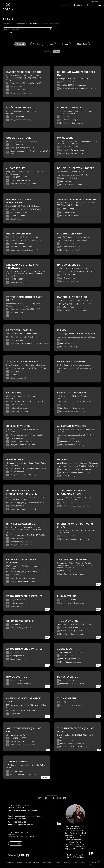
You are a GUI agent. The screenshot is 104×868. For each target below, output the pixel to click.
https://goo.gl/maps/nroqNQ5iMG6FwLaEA (75, 304)
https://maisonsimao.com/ (20, 120)
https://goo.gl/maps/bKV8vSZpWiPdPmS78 (24, 209)
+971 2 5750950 (67, 439)
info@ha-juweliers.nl (69, 278)
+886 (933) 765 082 (18, 625)
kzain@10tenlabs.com (19, 283)
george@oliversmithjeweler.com (23, 578)
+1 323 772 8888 (67, 405)
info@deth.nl (15, 375)
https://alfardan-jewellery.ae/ (72, 445)
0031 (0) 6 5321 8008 (18, 653)
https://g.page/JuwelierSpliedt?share (72, 241)
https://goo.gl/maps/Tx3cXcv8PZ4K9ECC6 (24, 711)
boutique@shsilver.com (70, 213)
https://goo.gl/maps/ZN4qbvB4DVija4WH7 (24, 83)
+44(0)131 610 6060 (18, 738)
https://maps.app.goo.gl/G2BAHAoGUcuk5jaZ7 (77, 402)
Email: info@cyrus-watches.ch (20, 825)
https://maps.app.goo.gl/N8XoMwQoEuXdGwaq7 (77, 466)
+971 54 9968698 (17, 472)
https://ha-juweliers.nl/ (70, 281)
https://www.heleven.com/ (71, 185)
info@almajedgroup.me (70, 120)
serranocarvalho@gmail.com (72, 603)
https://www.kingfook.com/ (21, 93)
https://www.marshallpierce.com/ (74, 310)
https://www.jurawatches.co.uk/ (23, 184)
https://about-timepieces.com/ (22, 745)
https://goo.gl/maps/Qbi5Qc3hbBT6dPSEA (24, 241)
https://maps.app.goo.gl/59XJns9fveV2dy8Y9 (76, 435)
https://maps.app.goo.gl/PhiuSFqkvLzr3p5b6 (25, 435)
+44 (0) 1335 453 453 (18, 177)
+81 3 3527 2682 (16, 772)
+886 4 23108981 (17, 539)
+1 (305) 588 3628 (17, 714)
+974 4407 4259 (67, 117)
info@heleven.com (68, 182)
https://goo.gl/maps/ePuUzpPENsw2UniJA (74, 175)
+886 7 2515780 (67, 536)
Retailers (78, 5)
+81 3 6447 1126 (16, 313)
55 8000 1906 (66, 571)
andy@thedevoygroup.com (72, 631)
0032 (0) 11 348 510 (69, 178)
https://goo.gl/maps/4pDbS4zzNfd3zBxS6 (23, 337)
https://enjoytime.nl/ (18, 659)
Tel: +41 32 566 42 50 (17, 822)
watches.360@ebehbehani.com (73, 85)
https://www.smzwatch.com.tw (22, 545)
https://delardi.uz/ (68, 476)
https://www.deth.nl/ (18, 378)
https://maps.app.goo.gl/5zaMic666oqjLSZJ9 (76, 368)
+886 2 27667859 (17, 506)
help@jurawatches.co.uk (20, 181)
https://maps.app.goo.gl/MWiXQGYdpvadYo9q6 (26, 368)
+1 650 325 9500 (67, 209)
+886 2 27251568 (67, 503)
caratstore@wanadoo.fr (19, 408)
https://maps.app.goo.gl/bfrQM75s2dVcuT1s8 (25, 572)
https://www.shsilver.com (71, 216)
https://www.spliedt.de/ (70, 250)
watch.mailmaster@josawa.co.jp (23, 775)
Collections (65, 5)
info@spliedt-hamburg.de (71, 247)
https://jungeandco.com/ (71, 662)
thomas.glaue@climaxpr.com (72, 706)
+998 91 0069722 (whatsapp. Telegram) (77, 470)
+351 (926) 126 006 (68, 600)
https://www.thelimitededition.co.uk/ (75, 747)
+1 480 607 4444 (16, 575)
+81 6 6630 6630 (67, 340)
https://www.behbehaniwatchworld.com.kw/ (78, 89)
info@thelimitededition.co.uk (72, 744)
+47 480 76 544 (67, 656)
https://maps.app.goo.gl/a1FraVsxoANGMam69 (26, 503)
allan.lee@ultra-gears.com (20, 628)
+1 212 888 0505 (16, 439)
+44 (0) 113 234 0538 (69, 147)
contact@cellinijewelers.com (21, 442)
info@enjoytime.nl (17, 603)
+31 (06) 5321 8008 (18, 600)
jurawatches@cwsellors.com (72, 150)
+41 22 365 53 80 (17, 145)
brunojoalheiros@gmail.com (21, 247)
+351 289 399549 (17, 244)
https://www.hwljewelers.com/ (73, 412)
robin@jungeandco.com (70, 659)
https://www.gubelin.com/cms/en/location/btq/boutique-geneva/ (33, 152)
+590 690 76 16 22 (17, 405)
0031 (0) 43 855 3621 (18, 213)
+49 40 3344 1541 (68, 244)
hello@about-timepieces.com (22, 742)
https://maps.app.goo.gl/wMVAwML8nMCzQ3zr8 (26, 469)
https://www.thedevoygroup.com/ (74, 634)
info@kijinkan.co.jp (68, 344)
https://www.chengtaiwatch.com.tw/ (75, 539)
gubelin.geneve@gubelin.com (22, 148)
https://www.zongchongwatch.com (75, 506)
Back (8, 33)
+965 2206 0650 (67, 82)
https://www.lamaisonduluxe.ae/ (23, 475)
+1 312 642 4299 (67, 307)
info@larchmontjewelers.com (72, 408)
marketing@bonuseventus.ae (22, 684)
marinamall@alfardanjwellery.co (73, 442)
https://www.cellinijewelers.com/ (23, 445)
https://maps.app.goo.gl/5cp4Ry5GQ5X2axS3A (26, 535)
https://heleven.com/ (18, 219)
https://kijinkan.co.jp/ (69, 347)
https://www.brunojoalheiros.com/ (24, 250)
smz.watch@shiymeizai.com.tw (22, 542)
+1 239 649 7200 (16, 340)
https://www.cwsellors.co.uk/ (72, 153)
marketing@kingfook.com (20, 90)
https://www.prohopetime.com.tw (23, 509)
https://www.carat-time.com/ (21, 412)
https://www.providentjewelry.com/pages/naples (29, 344)
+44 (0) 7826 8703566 (69, 628)
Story (89, 5)
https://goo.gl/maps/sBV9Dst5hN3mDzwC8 (75, 272)
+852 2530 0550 (16, 87)
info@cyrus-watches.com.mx (72, 574)
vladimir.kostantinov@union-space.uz (76, 473)
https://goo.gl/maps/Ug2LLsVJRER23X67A (24, 309)
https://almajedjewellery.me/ (72, 123)
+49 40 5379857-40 (68, 702)
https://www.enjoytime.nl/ (20, 606)
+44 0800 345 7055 (68, 741)
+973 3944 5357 (16, 279)
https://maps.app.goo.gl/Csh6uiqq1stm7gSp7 (76, 337)
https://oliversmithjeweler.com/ (22, 582)
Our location (16, 843)
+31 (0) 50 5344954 (68, 275)
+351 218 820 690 (17, 117)
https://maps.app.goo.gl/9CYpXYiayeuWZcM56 (26, 402)
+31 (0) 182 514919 (18, 372)
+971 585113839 (16, 681)
